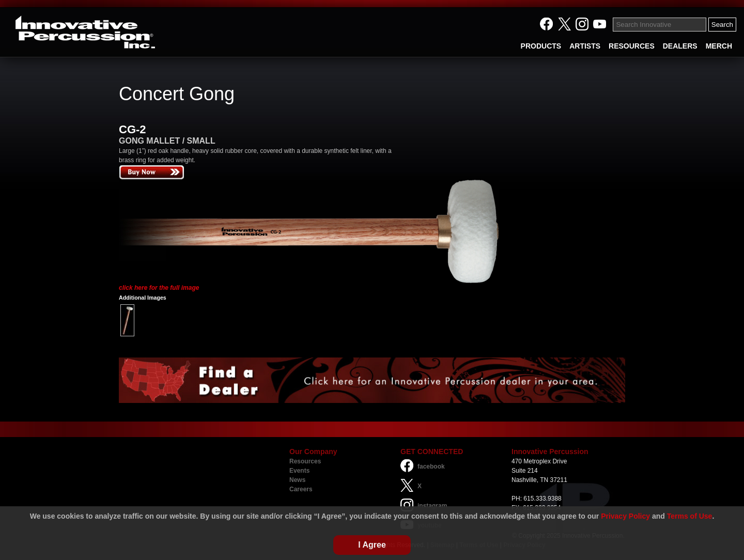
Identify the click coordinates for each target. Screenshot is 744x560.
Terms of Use (690, 516)
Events (299, 471)
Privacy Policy (625, 516)
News (297, 480)
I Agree (372, 545)
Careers (301, 489)
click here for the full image (159, 288)
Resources (305, 461)
